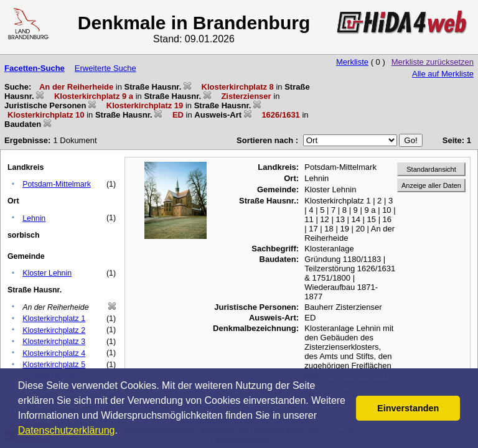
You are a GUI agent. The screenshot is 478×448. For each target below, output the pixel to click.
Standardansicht (431, 169)
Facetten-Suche (35, 68)
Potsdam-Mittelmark (57, 184)
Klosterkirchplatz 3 (54, 342)
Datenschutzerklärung (67, 430)
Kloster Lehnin (47, 273)
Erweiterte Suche (105, 68)
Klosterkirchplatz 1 (54, 319)
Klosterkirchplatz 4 (54, 353)
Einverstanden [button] (408, 408)
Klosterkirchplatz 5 (54, 365)
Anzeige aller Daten (431, 185)
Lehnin (34, 218)
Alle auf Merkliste (443, 74)
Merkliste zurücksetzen (433, 62)
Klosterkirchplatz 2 (54, 330)
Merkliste (352, 62)
